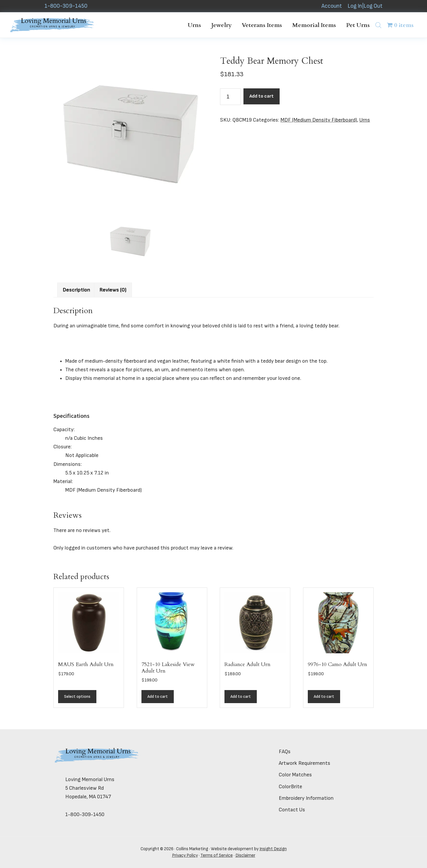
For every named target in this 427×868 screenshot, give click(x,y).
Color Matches (295, 775)
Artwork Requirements (305, 763)
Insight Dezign (273, 849)
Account (332, 6)
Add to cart (262, 96)
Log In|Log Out (365, 6)
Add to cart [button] (158, 696)
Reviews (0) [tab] (113, 290)
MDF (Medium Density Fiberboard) (319, 120)
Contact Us (292, 810)
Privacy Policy (185, 855)
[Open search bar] (378, 25)
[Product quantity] (230, 97)
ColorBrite (290, 787)
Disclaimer (245, 855)
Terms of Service (217, 855)
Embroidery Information (306, 798)
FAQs (285, 752)
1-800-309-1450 (66, 6)
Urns (365, 120)
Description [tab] (77, 290)
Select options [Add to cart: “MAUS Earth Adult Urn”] (77, 696)
